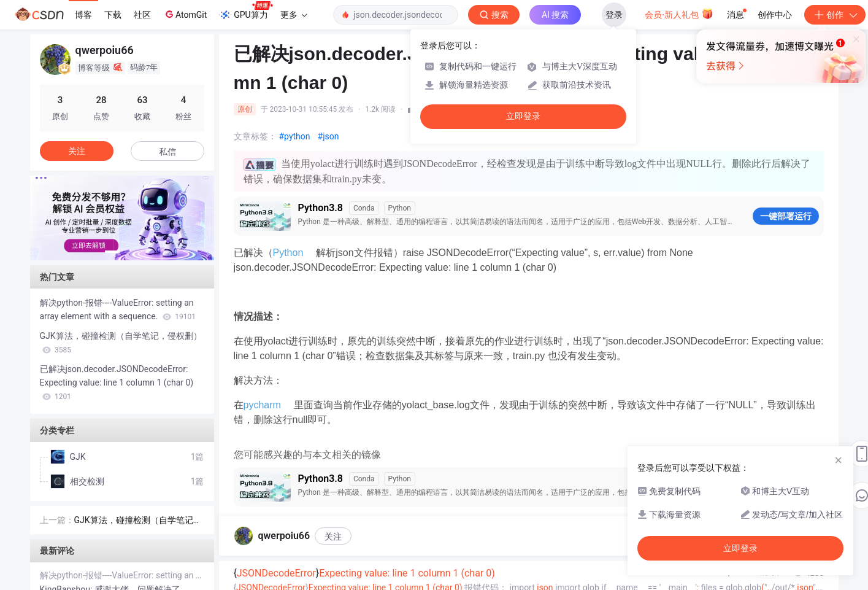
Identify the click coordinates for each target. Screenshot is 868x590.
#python (295, 136)
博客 (83, 15)
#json (328, 136)
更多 (294, 15)
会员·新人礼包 (679, 14)
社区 (142, 15)
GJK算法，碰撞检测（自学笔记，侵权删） (121, 343)
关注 (333, 537)
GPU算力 (246, 11)
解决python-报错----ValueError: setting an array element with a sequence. (118, 309)
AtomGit (185, 14)
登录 (614, 15)
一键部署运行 (786, 216)
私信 (167, 152)
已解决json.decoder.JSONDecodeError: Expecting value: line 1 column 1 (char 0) (117, 382)
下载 (113, 15)
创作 (835, 15)
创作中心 (775, 15)
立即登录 (523, 116)
